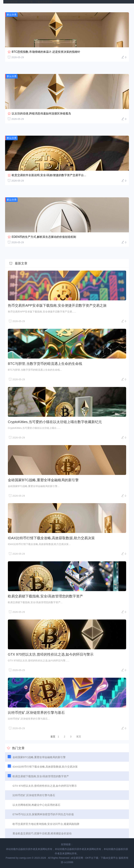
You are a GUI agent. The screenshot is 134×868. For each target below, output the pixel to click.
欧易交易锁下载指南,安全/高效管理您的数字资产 (45, 596)
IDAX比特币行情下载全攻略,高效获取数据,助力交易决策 (51, 538)
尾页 (79, 737)
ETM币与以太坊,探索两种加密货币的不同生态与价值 (43, 814)
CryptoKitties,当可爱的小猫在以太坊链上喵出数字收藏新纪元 (55, 422)
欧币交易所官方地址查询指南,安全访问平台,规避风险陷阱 (46, 824)
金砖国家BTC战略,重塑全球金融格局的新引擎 (43, 480)
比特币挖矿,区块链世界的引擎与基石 (36, 713)
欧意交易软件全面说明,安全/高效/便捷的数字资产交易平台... (49, 175)
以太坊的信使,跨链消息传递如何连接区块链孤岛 (41, 113)
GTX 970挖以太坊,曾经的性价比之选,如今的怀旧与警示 (51, 654)
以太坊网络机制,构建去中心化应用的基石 (36, 805)
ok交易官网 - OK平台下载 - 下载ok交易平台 (29, 2)
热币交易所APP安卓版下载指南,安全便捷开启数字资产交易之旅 (57, 305)
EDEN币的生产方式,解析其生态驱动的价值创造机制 (44, 237)
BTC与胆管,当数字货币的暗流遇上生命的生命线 (45, 364)
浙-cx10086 (67, 862)
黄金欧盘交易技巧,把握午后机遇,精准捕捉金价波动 (42, 833)
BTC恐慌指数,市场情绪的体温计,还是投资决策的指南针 (46, 52)
